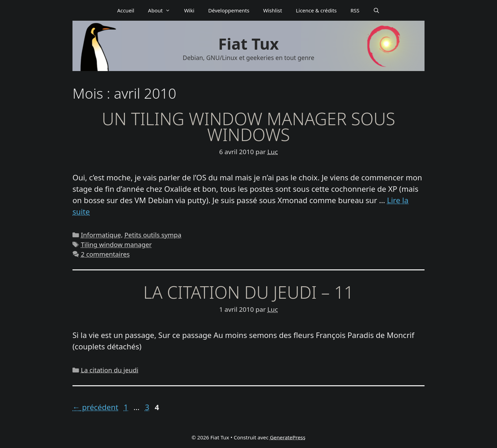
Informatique (101, 235)
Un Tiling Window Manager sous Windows (248, 127)
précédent (95, 407)
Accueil (125, 10)
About (163, 10)
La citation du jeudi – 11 (248, 292)
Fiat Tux (248, 44)
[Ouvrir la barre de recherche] (376, 10)
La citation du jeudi (110, 370)
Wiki (189, 10)
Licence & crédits (316, 10)
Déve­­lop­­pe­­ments (229, 10)
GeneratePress (288, 437)
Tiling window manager (116, 244)
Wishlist (273, 10)
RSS (355, 10)
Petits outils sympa (153, 235)
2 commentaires (105, 254)
